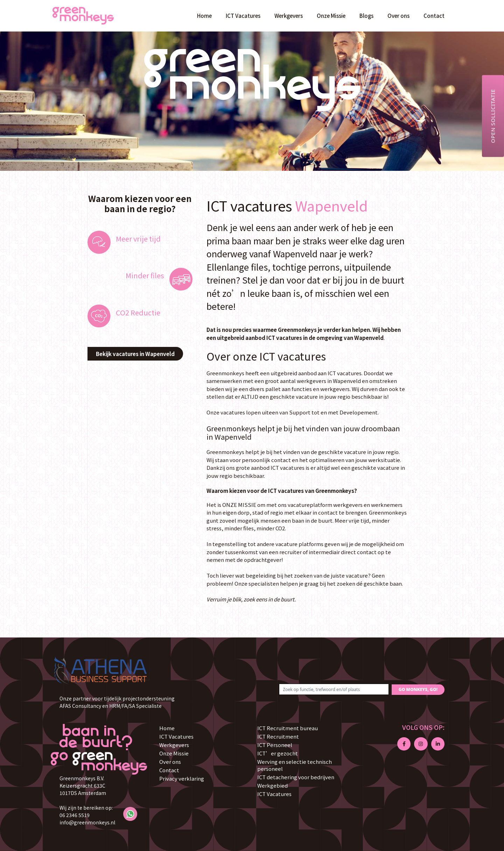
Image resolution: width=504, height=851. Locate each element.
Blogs (366, 16)
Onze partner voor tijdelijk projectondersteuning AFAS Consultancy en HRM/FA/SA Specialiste (117, 702)
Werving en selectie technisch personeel (295, 765)
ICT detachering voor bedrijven (296, 777)
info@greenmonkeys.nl (87, 822)
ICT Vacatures (243, 16)
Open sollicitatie (493, 116)
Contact (434, 16)
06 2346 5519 (75, 815)
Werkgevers (289, 16)
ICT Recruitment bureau (288, 728)
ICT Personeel (275, 745)
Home (204, 16)
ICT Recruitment (278, 736)
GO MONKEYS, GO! (418, 689)
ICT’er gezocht (278, 753)
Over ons (398, 16)
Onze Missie (331, 16)
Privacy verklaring (182, 778)
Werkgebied (272, 785)
